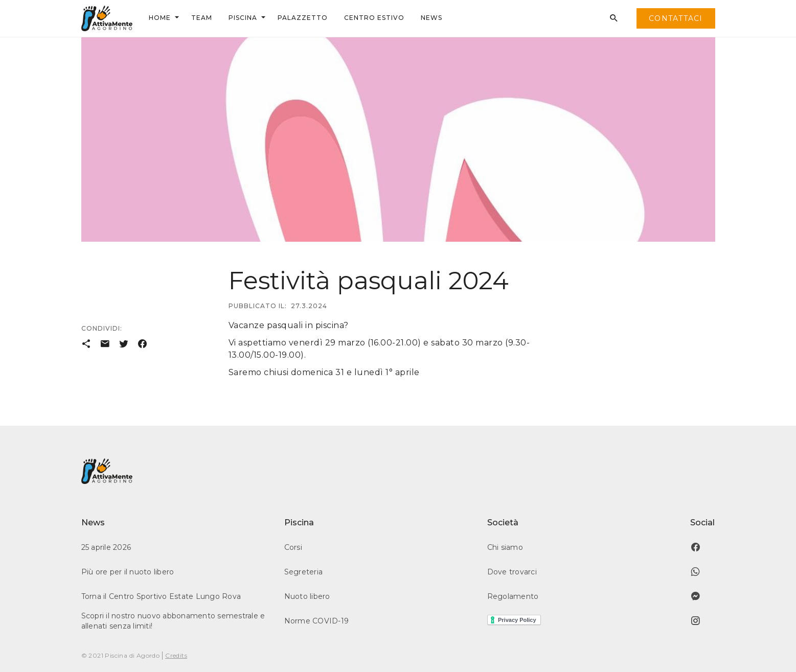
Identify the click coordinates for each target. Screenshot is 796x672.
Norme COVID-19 (317, 621)
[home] (107, 18)
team (202, 18)
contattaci (676, 18)
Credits (176, 655)
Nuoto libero (307, 596)
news (431, 18)
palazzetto (303, 18)
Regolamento (513, 596)
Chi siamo (505, 547)
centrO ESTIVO (374, 18)
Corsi (293, 547)
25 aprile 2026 (106, 547)
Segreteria (304, 572)
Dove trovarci (512, 572)
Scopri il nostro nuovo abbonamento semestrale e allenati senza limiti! (173, 621)
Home (160, 18)
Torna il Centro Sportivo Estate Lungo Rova (161, 596)
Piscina (243, 18)
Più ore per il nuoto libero (128, 572)
